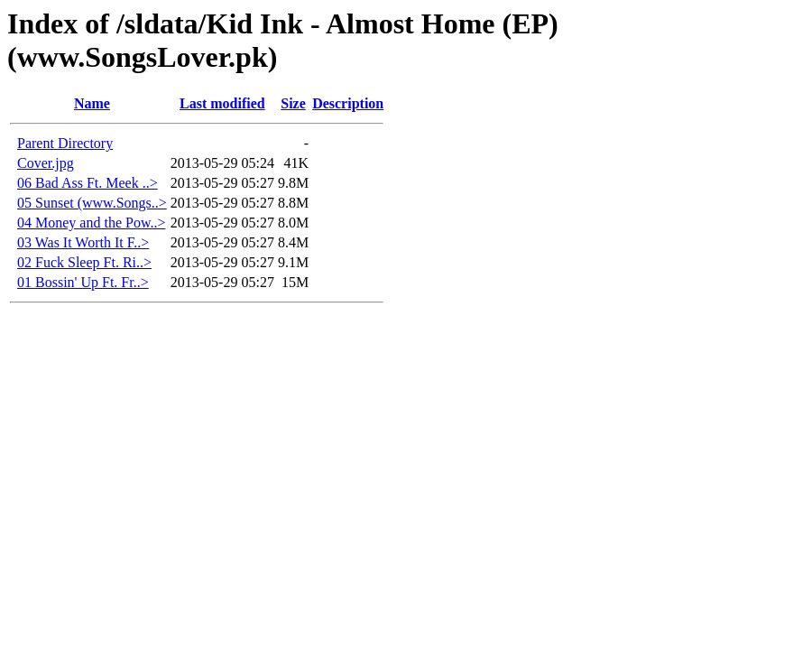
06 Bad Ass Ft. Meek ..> (88, 183)
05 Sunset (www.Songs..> (92, 203)
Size (293, 103)
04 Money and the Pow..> (91, 223)
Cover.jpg (46, 163)
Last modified (222, 103)
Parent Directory (65, 143)
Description (348, 103)
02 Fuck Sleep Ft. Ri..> (84, 262)
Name (92, 103)
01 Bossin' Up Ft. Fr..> (83, 282)
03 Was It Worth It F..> (83, 242)
